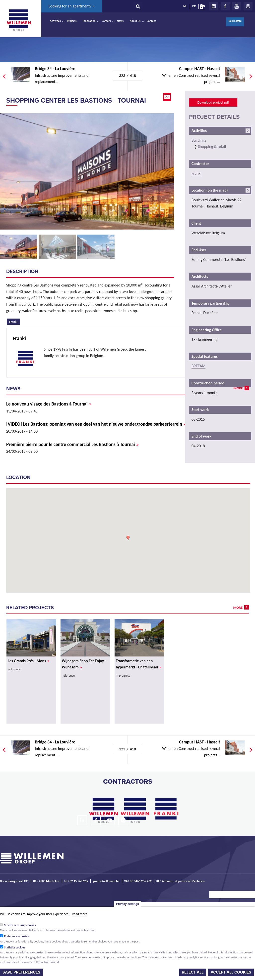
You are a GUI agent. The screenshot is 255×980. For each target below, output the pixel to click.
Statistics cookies (15, 947)
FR (194, 6)
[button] (128, 538)
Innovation (89, 21)
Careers (106, 21)
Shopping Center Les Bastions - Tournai (76, 101)
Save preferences (21, 972)
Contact (151, 21)
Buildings (199, 140)
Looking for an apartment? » (71, 6)
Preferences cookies (17, 936)
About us (135, 21)
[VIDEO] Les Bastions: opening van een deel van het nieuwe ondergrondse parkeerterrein (96, 424)
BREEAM (198, 366)
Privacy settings (127, 904)
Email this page (168, 97)
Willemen (19, 20)
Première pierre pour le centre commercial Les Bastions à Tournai (72, 444)
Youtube (237, 6)
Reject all (193, 972)
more (238, 388)
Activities (55, 21)
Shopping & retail (212, 146)
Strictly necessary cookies (20, 925)
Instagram (248, 6)
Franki (15, 321)
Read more (80, 914)
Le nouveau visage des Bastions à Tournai (49, 404)
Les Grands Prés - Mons (29, 661)
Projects (72, 21)
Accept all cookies (231, 972)
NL (185, 6)
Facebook (225, 6)
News (120, 21)
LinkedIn (214, 6)
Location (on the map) (210, 190)
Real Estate (235, 21)
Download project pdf (213, 102)
